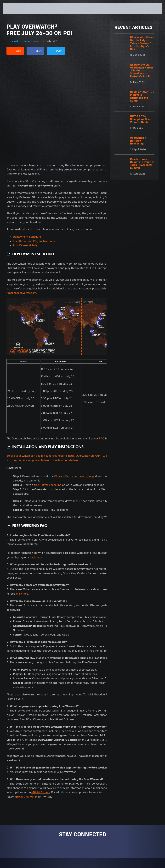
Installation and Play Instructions (34, 144)
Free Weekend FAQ (25, 148)
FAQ (102, 341)
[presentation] (12, 8)
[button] (153, 8)
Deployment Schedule (27, 139)
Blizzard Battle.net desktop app (74, 379)
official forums (41, 695)
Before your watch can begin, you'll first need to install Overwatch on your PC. (56, 358)
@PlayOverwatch (26, 699)
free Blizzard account (47, 388)
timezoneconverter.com (21, 196)
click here (36, 460)
